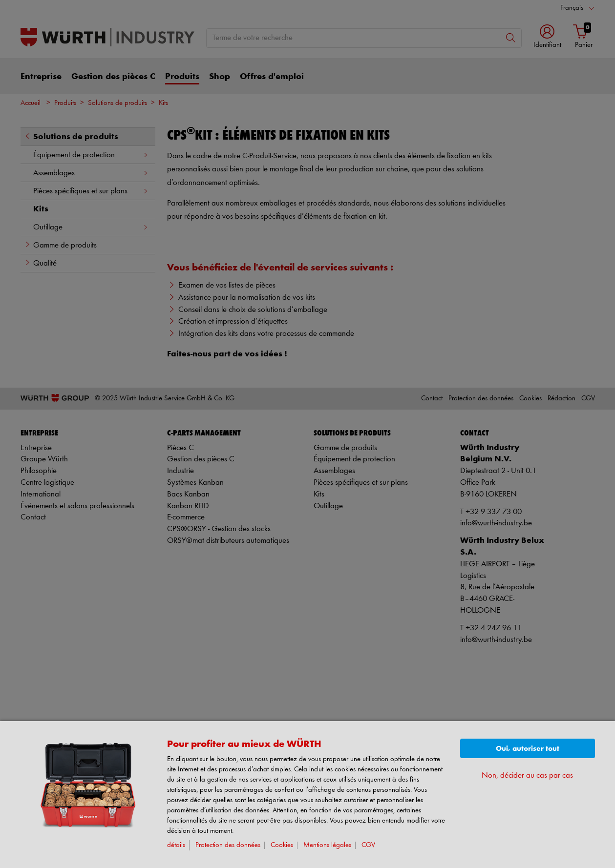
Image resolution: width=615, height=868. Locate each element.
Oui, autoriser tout (528, 749)
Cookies (282, 845)
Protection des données (228, 845)
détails (176, 845)
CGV (368, 845)
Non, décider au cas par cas (527, 775)
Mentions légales (327, 845)
